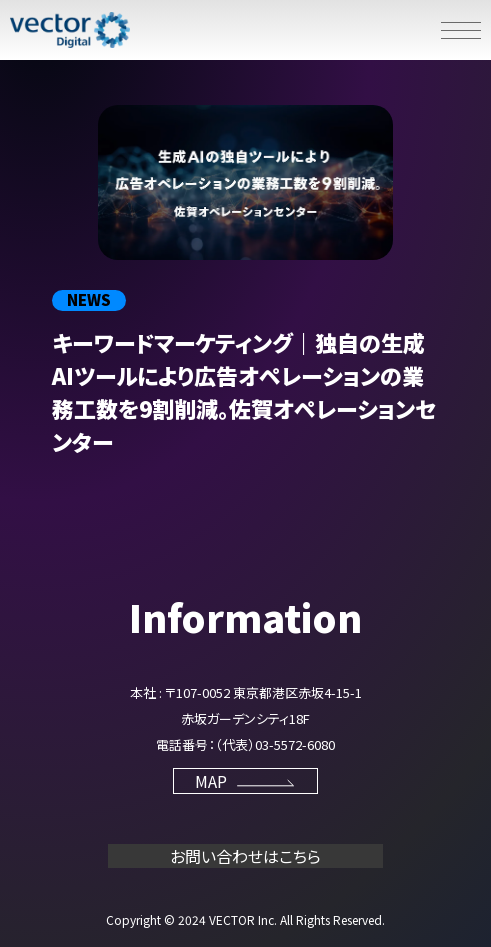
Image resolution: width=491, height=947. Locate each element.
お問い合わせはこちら (245, 856)
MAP (246, 781)
